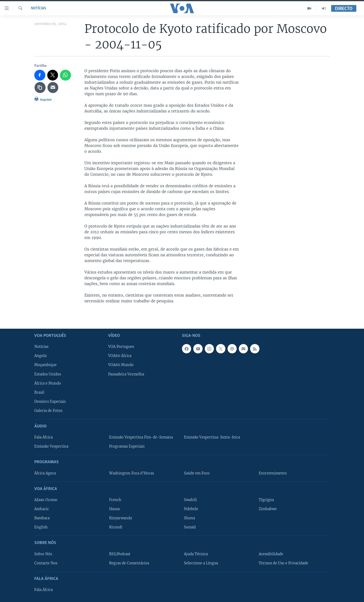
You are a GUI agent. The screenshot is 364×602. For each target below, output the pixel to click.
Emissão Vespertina (51, 446)
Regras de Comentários (129, 563)
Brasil (39, 392)
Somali (190, 527)
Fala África (44, 437)
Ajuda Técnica (196, 554)
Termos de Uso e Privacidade (283, 563)
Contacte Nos (46, 563)
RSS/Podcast (120, 554)
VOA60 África (120, 356)
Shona (189, 518)
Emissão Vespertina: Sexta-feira (212, 437)
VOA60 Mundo (121, 365)
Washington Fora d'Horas (132, 473)
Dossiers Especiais (50, 401)
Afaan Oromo (46, 500)
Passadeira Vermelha (126, 374)
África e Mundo (48, 383)
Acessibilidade (271, 554)
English (41, 527)
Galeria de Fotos (48, 410)
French (115, 500)
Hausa (114, 509)
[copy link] (40, 88)
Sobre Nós (43, 554)
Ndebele (191, 509)
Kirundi (116, 527)
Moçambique (45, 365)
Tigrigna (266, 500)
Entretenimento (273, 473)
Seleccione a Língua (201, 563)
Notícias (38, 8)
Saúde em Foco (197, 473)
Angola (40, 356)
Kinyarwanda (120, 518)
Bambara (42, 518)
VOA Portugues (121, 347)
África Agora (45, 473)
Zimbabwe (268, 509)
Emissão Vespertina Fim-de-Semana (141, 437)
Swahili (190, 500)
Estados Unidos (48, 374)
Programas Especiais (127, 446)
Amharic (42, 509)
